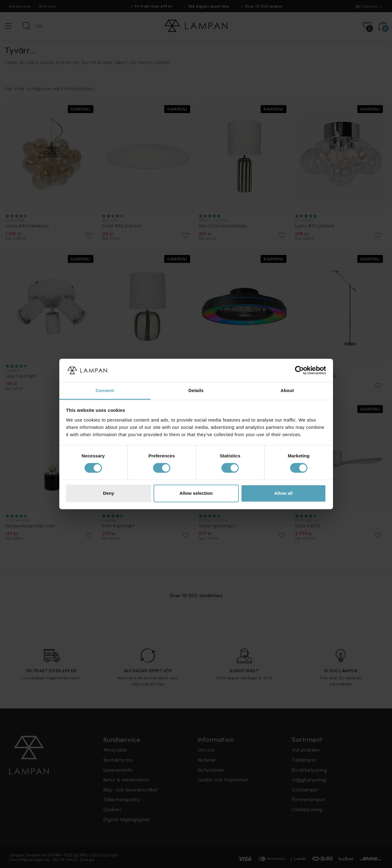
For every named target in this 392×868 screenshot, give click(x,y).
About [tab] (287, 390)
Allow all (284, 493)
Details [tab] (196, 390)
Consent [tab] (105, 390)
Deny (109, 493)
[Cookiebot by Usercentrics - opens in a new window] (299, 370)
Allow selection (196, 493)
